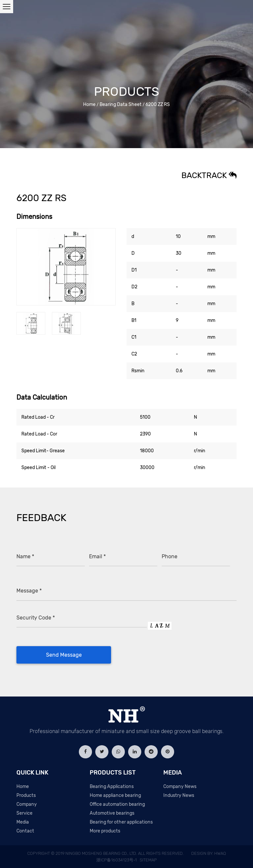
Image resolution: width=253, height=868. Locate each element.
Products (26, 795)
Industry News (179, 795)
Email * (97, 556)
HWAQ (220, 853)
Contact (25, 831)
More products (105, 831)
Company (27, 804)
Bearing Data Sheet (121, 105)
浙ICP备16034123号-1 (116, 860)
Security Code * (36, 618)
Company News (180, 787)
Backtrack (209, 175)
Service (24, 813)
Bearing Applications (112, 787)
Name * (25, 556)
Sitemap (148, 860)
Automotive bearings (112, 813)
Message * (29, 591)
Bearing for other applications (121, 822)
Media (23, 822)
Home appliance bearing (115, 795)
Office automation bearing (117, 804)
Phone (170, 556)
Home (89, 105)
